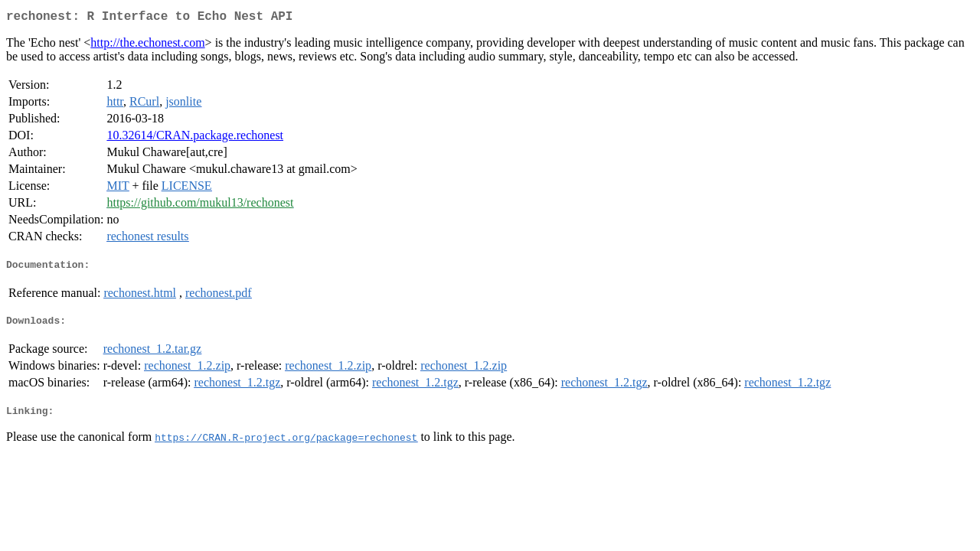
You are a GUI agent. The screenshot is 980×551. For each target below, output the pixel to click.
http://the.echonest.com (147, 46)
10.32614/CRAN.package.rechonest (195, 138)
